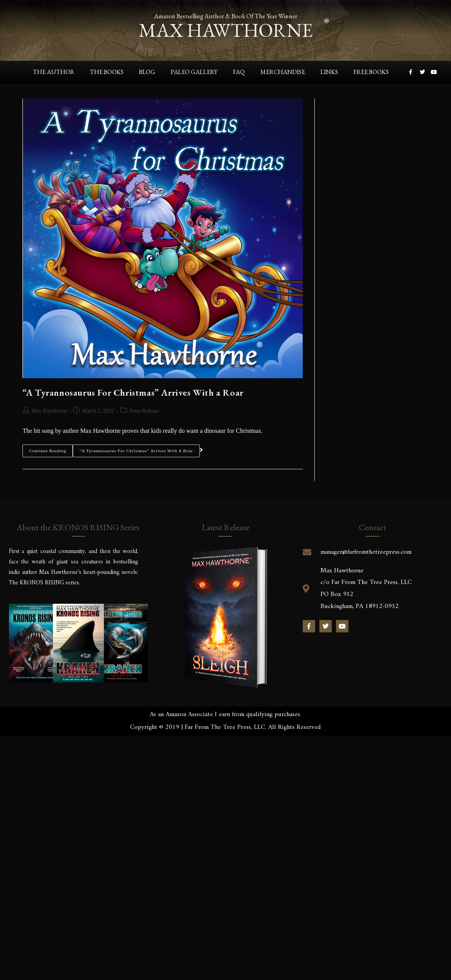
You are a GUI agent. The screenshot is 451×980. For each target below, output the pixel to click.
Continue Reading (48, 449)
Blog (147, 71)
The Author (54, 71)
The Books (107, 71)
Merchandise (283, 71)
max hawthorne (226, 29)
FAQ (239, 71)
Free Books (371, 71)
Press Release (144, 411)
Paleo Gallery (194, 71)
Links (329, 71)
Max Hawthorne (49, 411)
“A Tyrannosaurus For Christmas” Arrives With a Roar (133, 392)
